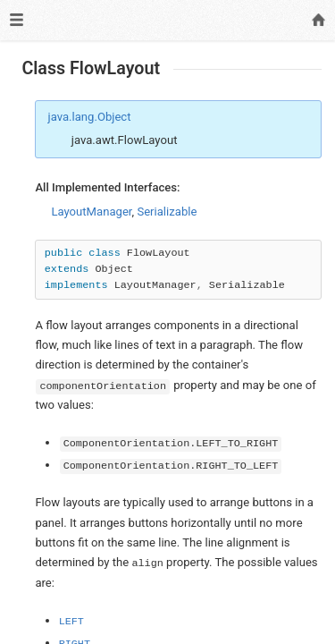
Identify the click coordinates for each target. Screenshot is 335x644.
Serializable (167, 212)
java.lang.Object (90, 117)
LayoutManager (91, 212)
